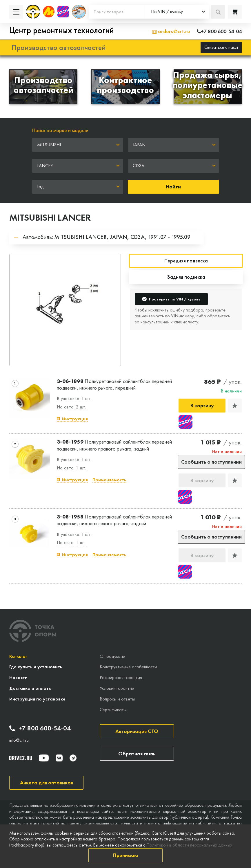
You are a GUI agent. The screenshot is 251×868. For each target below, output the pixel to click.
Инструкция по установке (37, 699)
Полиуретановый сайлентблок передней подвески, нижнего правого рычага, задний (114, 445)
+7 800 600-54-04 (40, 728)
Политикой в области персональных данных (189, 845)
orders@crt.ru (171, 31)
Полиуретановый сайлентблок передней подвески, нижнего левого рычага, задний (114, 520)
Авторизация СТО (137, 731)
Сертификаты (113, 710)
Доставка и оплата (30, 688)
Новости (18, 677)
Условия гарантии (117, 688)
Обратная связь (137, 753)
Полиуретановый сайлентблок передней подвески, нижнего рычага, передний (114, 384)
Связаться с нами (221, 47)
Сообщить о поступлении (211, 462)
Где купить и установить (36, 667)
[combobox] (177, 12)
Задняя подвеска (186, 277)
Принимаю (126, 855)
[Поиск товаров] (117, 12)
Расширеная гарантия (121, 677)
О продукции (112, 656)
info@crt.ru (19, 740)
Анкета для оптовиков (47, 783)
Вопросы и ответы (117, 699)
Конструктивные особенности (128, 667)
